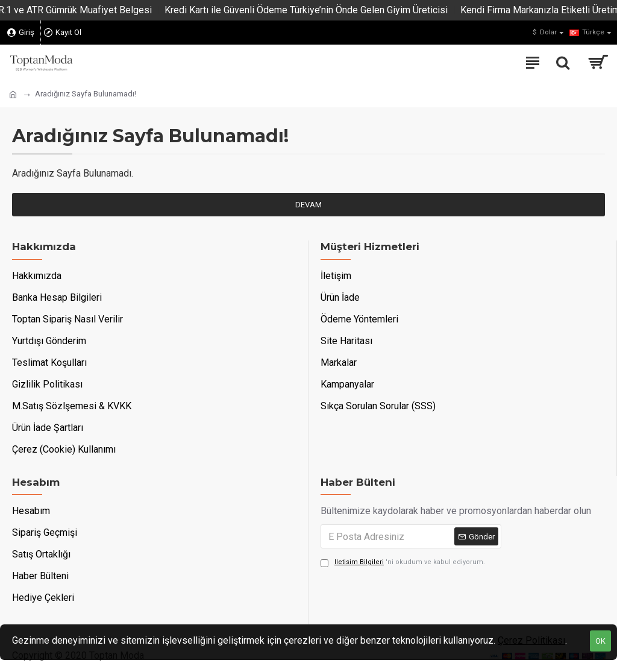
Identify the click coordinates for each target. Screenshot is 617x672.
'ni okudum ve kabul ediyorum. (403, 563)
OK (600, 641)
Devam (308, 205)
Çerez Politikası (531, 640)
